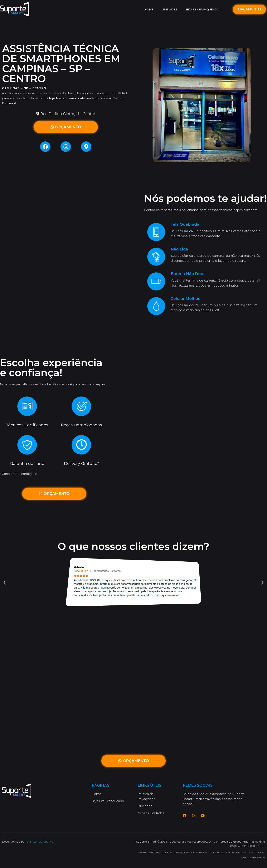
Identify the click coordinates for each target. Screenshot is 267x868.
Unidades (169, 9)
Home (149, 9)
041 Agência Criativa (40, 842)
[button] (5, 582)
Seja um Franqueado (202, 9)
